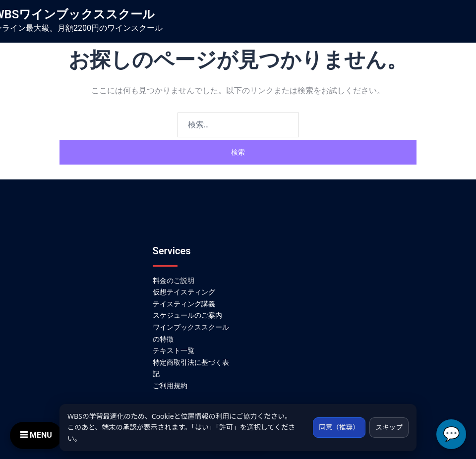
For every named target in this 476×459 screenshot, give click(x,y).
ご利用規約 (170, 386)
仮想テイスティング (184, 292)
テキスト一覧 (174, 350)
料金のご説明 (174, 281)
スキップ (388, 427)
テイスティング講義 (184, 304)
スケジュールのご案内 (187, 315)
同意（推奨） (337, 427)
